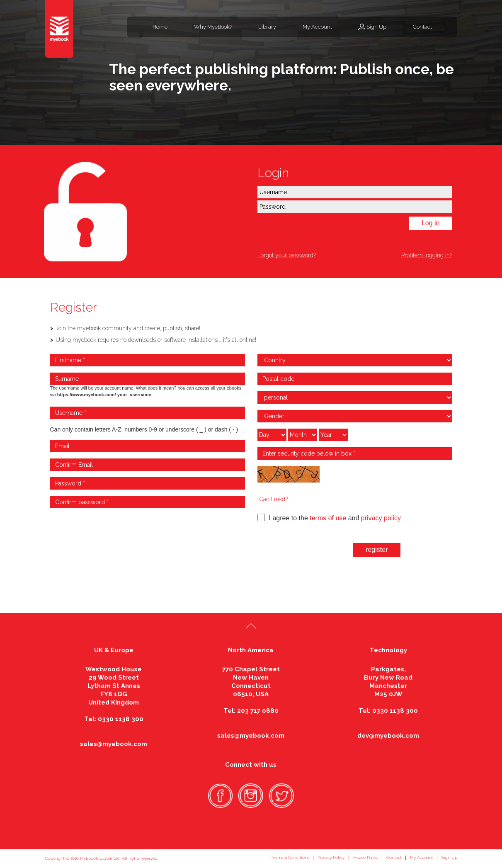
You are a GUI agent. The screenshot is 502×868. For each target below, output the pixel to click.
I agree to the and (329, 518)
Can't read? (274, 499)
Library (267, 27)
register (377, 550)
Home (160, 27)
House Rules (365, 857)
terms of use (328, 518)
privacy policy (381, 518)
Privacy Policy (331, 857)
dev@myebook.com (388, 736)
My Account (317, 27)
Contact (422, 27)
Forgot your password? (287, 255)
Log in (431, 223)
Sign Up (376, 27)
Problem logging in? (427, 255)
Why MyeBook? (213, 27)
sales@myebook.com (114, 744)
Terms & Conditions (290, 857)
